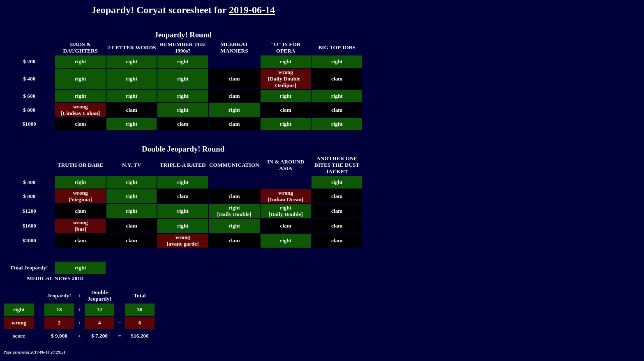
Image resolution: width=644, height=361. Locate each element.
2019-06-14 (252, 10)
